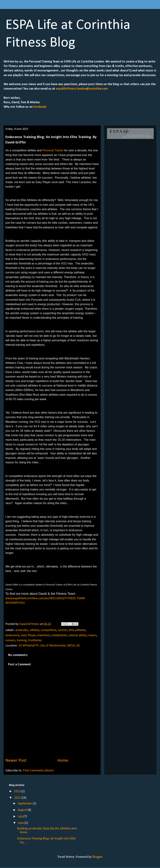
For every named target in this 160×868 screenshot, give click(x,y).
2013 (18, 791)
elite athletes (77, 630)
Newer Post (16, 761)
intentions (44, 635)
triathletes (35, 640)
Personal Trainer (53, 150)
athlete (35, 630)
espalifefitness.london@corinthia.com (82, 89)
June (21, 823)
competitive (48, 630)
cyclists (62, 630)
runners (10, 640)
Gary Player (28, 635)
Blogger (97, 857)
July (21, 817)
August (23, 810)
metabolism (59, 635)
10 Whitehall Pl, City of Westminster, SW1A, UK (49, 646)
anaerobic (22, 630)
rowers (92, 635)
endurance (12, 635)
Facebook (39, 107)
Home (63, 761)
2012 (18, 798)
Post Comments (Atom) (38, 771)
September (25, 804)
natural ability (77, 635)
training (22, 640)
